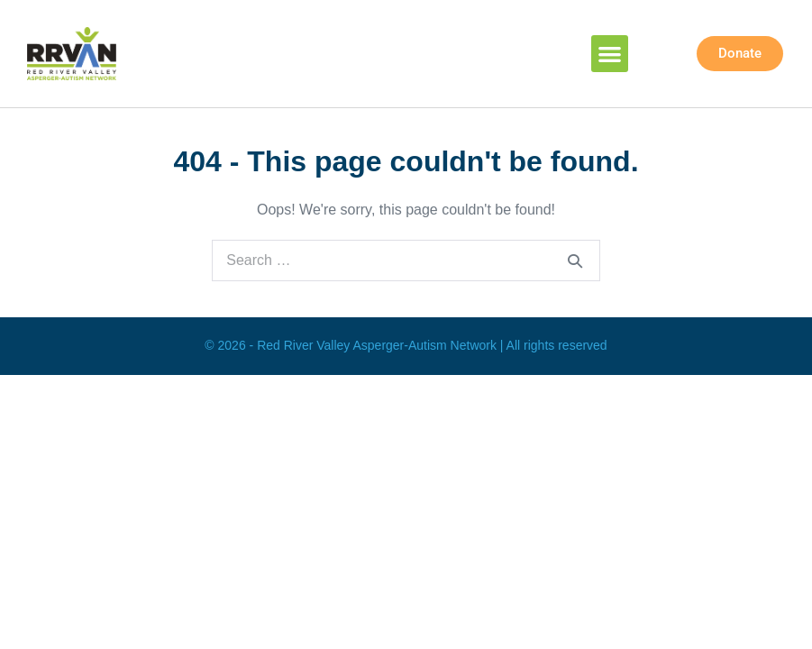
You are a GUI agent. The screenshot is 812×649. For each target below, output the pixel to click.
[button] (610, 54)
